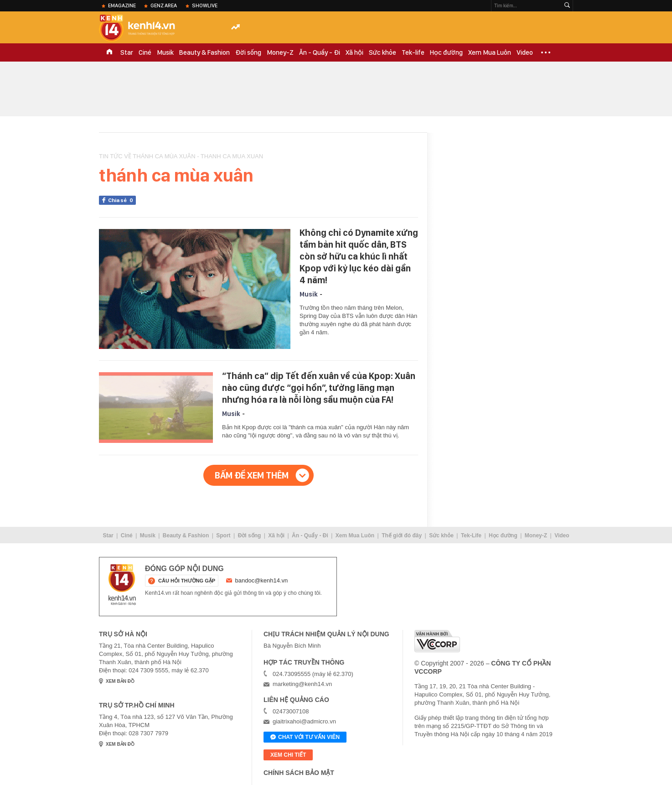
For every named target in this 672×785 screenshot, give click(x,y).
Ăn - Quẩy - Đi (320, 52)
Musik (165, 52)
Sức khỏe (383, 52)
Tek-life (413, 52)
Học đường (446, 52)
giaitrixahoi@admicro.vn (304, 721)
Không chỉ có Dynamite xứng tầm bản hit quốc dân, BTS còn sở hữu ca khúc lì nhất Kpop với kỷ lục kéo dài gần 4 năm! (359, 256)
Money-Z (280, 52)
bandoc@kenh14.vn (262, 580)
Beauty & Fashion (204, 52)
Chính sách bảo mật (299, 773)
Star (127, 52)
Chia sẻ (122, 200)
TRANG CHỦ (109, 52)
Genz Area (164, 5)
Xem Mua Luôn (490, 52)
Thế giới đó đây (402, 535)
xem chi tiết (288, 755)
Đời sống (248, 52)
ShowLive (205, 5)
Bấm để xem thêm (252, 475)
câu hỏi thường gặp (187, 581)
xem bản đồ (120, 681)
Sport (223, 535)
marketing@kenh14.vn (302, 684)
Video (525, 52)
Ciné (145, 52)
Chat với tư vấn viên (305, 738)
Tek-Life (471, 535)
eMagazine (122, 5)
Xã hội (354, 52)
